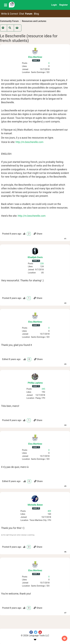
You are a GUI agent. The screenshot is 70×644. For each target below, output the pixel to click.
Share (38, 234)
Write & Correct (10, 14)
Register (64, 5)
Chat (22, 14)
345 (43, 389)
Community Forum (9, 21)
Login (54, 5)
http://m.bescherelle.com (30, 142)
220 (42, 264)
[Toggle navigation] (6, 5)
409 (49, 511)
